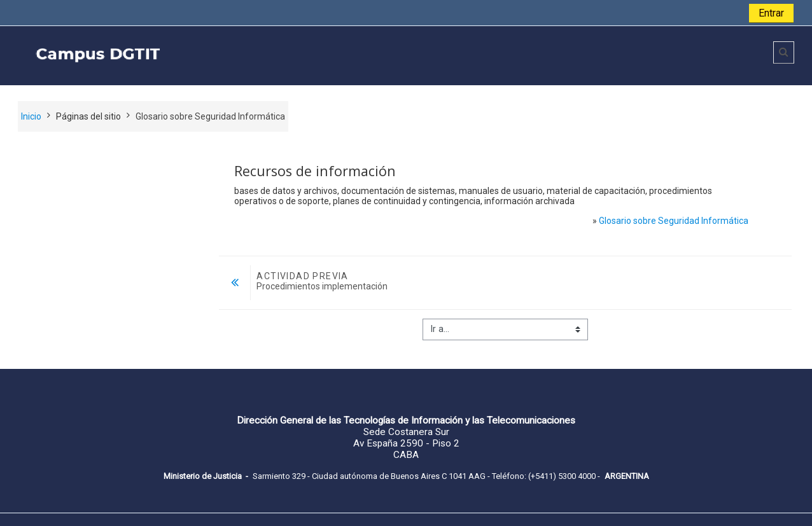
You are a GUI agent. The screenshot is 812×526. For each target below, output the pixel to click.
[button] (784, 52)
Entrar (771, 13)
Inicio (31, 116)
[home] (204, 55)
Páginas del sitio (88, 116)
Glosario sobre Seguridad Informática (674, 221)
